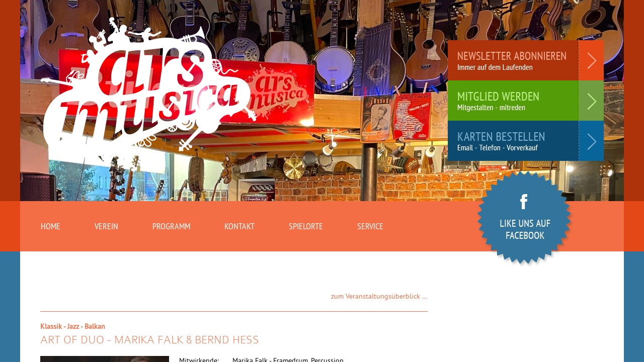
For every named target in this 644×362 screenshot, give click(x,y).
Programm (171, 226)
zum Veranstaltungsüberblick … (379, 296)
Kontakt (239, 226)
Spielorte (306, 226)
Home (51, 226)
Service (370, 226)
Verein (106, 226)
